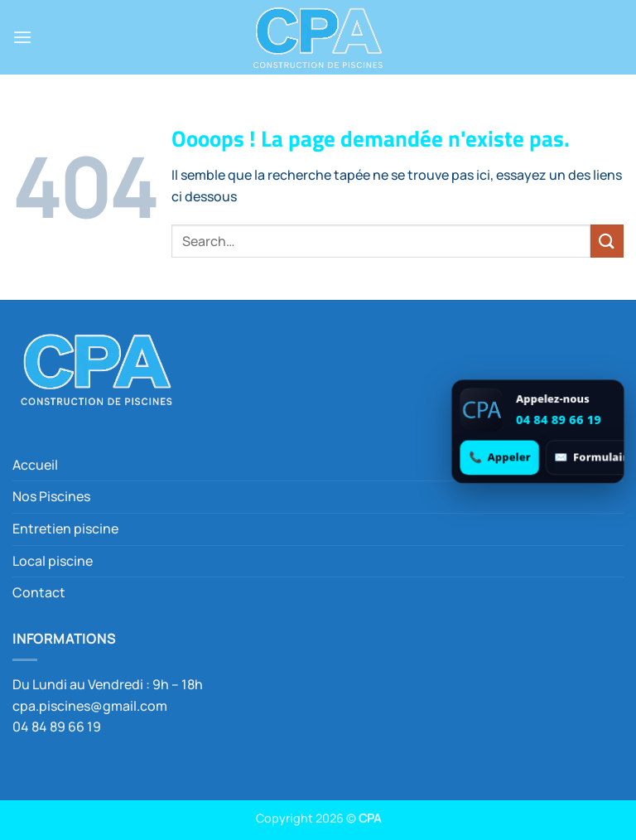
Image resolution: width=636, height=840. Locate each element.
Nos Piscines (51, 496)
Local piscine (53, 561)
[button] (22, 37)
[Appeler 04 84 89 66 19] (500, 457)
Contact (39, 592)
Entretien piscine (65, 529)
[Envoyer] (607, 241)
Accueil (35, 465)
